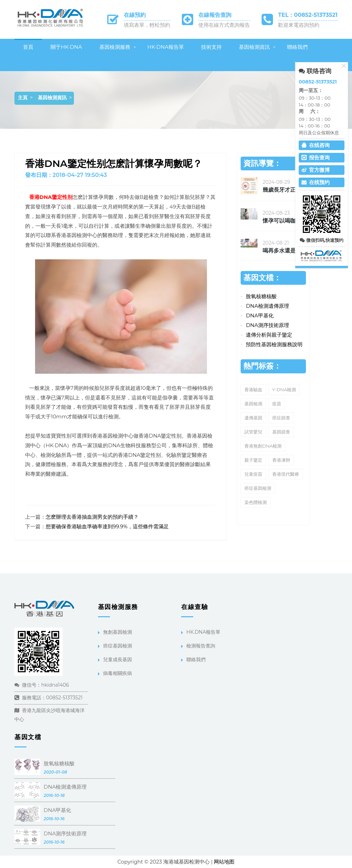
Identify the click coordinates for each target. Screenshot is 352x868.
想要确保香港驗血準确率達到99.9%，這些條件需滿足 (107, 526)
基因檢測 (253, 404)
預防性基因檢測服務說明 (274, 344)
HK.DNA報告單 (203, 632)
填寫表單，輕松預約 (147, 25)
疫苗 (277, 404)
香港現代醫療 (286, 474)
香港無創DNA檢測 (263, 446)
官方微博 (316, 170)
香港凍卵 (281, 460)
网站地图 (224, 862)
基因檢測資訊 (254, 47)
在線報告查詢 (215, 15)
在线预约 (316, 182)
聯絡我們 (297, 47)
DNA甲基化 (260, 315)
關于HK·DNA (66, 47)
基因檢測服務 (115, 47)
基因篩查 (281, 432)
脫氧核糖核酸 (261, 296)
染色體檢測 (256, 502)
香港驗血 (253, 390)
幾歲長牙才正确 (282, 190)
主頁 (23, 98)
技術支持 (211, 47)
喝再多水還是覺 (282, 251)
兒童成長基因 (118, 660)
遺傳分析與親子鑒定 (269, 335)
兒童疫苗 (253, 474)
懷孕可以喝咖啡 (282, 221)
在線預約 (135, 15)
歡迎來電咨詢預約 (299, 25)
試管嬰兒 (253, 432)
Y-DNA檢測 (284, 390)
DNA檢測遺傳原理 (267, 306)
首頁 (28, 47)
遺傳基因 (253, 418)
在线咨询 (316, 145)
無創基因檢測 (118, 632)
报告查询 (316, 157)
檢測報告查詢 (201, 646)
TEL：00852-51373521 (308, 15)
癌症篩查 (281, 418)
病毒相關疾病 (118, 673)
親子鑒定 (253, 460)
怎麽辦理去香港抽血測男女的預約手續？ (92, 517)
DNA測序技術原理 (267, 325)
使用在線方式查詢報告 (224, 25)
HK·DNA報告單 (166, 47)
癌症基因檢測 (258, 488)
